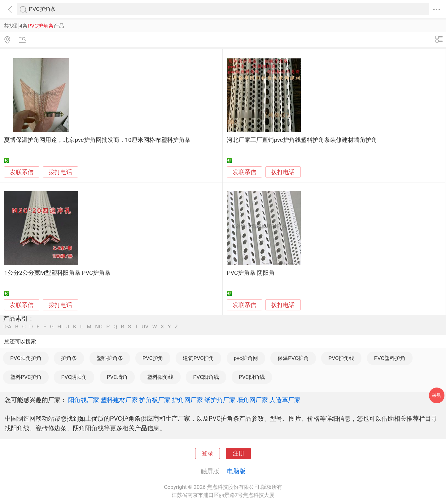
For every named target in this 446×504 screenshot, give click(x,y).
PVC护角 (153, 358)
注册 (238, 454)
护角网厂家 (187, 400)
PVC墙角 (117, 377)
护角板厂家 (155, 400)
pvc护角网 (246, 358)
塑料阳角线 (160, 377)
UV (145, 327)
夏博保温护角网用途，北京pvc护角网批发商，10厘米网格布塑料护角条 (97, 140)
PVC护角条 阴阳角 (251, 273)
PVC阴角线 (252, 377)
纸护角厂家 (220, 400)
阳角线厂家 (84, 400)
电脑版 (236, 471)
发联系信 (22, 172)
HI (60, 327)
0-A (7, 327)
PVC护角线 (341, 358)
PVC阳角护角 (26, 358)
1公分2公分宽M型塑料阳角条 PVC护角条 (57, 273)
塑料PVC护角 (26, 377)
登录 (208, 454)
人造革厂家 (285, 400)
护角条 (69, 358)
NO (99, 327)
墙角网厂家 (252, 400)
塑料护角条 (110, 358)
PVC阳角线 (206, 377)
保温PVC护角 (293, 358)
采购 (437, 395)
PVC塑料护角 (390, 358)
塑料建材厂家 (119, 400)
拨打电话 (60, 172)
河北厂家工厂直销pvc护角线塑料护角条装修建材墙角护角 (302, 140)
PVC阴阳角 (74, 377)
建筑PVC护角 (198, 358)
